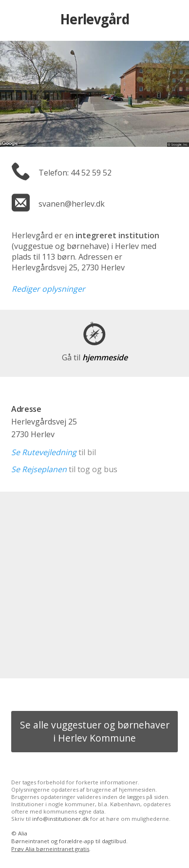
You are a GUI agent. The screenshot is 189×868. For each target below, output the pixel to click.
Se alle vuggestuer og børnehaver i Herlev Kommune (95, 731)
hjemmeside (95, 357)
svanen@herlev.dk (72, 204)
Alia (23, 833)
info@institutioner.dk (60, 819)
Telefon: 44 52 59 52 (75, 173)
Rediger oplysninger (48, 289)
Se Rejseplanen (39, 469)
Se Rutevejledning (44, 452)
